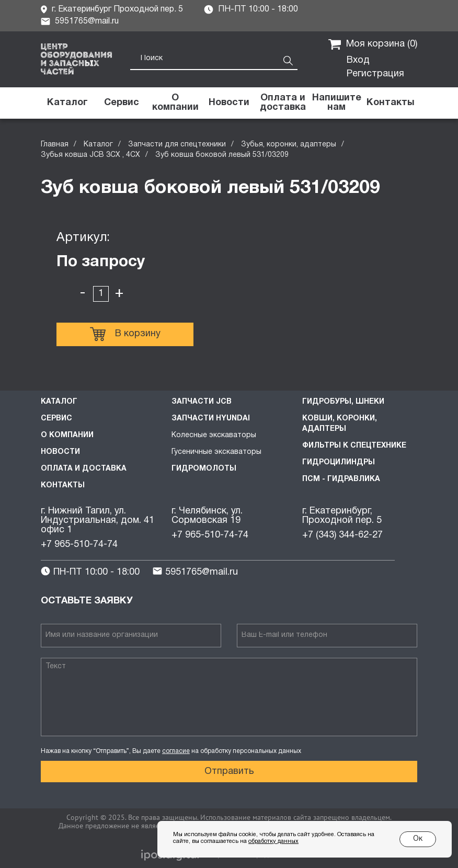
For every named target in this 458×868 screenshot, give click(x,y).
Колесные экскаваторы (214, 435)
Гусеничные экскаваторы (216, 452)
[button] (336, 103)
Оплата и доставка (84, 469)
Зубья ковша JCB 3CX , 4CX (90, 155)
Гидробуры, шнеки (343, 402)
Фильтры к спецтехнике (354, 446)
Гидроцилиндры (339, 462)
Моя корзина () (373, 44)
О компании (67, 435)
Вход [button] (358, 60)
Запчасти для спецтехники (177, 145)
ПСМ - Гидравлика (341, 479)
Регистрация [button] (375, 74)
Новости (60, 452)
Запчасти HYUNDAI (211, 419)
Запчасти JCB (202, 402)
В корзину (125, 334)
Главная (55, 145)
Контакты (63, 486)
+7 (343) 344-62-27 (342, 535)
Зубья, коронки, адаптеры (289, 145)
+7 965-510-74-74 (79, 545)
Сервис (56, 419)
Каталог (98, 145)
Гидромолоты (204, 469)
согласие (176, 751)
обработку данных (273, 841)
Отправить (229, 772)
